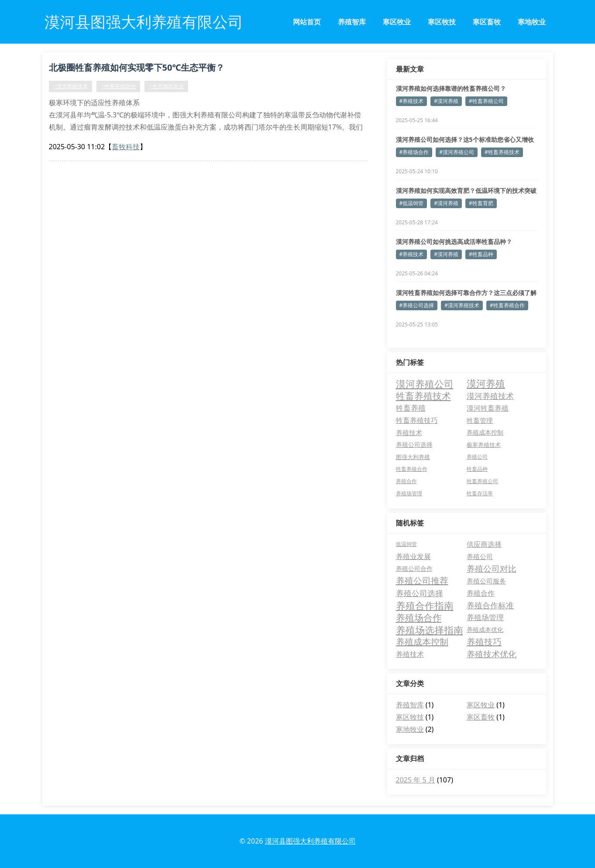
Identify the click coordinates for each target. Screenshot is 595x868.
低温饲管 (406, 544)
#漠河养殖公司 (457, 152)
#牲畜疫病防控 (118, 86)
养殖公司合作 (414, 568)
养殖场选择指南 (430, 630)
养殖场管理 (485, 617)
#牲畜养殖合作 (507, 305)
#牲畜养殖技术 (502, 152)
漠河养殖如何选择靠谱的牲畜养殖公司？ (451, 88)
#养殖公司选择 (417, 305)
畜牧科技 (126, 147)
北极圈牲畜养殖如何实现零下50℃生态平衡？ (137, 67)
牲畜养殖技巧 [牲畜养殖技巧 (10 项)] (417, 420)
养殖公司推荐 (422, 581)
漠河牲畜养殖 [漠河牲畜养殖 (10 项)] (488, 408)
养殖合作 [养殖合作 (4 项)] (406, 481)
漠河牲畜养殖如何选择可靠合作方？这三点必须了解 (466, 293)
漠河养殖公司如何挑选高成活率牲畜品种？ (454, 242)
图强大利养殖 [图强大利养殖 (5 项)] (413, 457)
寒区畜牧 (487, 22)
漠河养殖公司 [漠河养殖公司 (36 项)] (425, 384)
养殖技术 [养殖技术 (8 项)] (409, 432)
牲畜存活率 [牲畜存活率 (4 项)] (480, 493)
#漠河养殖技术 (71, 86)
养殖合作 (481, 593)
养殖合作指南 (425, 605)
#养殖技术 (412, 101)
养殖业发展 (413, 556)
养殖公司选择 (420, 593)
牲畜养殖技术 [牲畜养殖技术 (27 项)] (423, 396)
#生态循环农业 (166, 86)
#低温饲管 (412, 203)
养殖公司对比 (492, 569)
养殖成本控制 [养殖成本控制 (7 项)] (485, 432)
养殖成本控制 (422, 642)
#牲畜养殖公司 (486, 101)
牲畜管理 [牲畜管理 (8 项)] (480, 420)
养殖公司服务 (486, 581)
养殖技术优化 (492, 654)
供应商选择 (484, 544)
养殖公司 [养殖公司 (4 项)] (477, 457)
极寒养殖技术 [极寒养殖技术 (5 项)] (484, 445)
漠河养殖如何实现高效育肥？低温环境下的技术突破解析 (466, 191)
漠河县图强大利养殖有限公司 (310, 841)
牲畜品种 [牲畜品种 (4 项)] (477, 469)
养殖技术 (410, 654)
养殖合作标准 (490, 605)
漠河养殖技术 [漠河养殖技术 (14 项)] (490, 396)
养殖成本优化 (485, 630)
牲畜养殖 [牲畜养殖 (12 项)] (411, 408)
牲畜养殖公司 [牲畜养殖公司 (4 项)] (482, 481)
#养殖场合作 (414, 152)
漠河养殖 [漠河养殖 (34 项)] (486, 384)
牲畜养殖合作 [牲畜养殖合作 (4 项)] (412, 469)
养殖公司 (480, 556)
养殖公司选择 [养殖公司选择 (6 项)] (414, 444)
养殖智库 (352, 22)
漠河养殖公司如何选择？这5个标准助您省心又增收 (465, 139)
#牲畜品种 (481, 254)
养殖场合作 (419, 618)
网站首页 (307, 22)
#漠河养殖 (446, 101)
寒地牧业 (532, 22)
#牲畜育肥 (481, 203)
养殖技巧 (484, 642)
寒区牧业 (397, 22)
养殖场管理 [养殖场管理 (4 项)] (409, 493)
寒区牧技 (442, 22)
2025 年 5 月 (416, 780)
